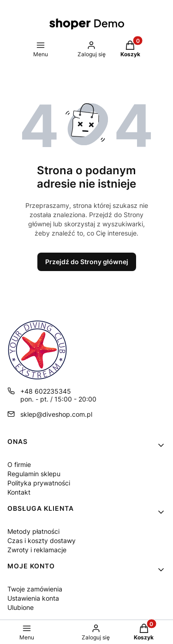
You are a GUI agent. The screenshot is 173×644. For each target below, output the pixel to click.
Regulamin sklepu (34, 474)
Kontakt (19, 492)
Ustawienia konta (33, 598)
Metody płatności (33, 531)
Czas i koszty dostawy (42, 541)
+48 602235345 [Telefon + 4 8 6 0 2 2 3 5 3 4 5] (46, 391)
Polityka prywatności (39, 483)
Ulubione (21, 607)
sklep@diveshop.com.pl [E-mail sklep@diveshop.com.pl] (56, 414)
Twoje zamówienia (35, 589)
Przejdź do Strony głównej (87, 262)
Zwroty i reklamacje (37, 550)
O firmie (19, 464)
